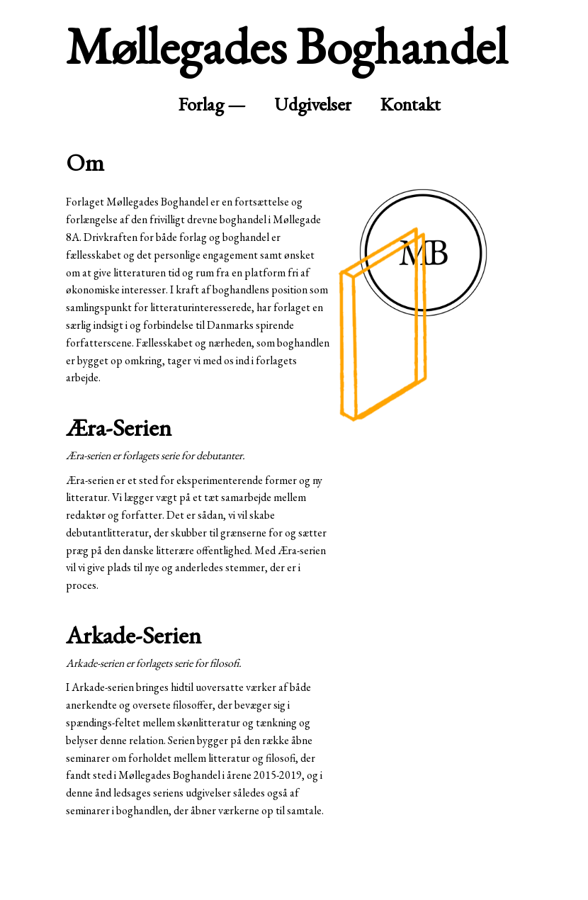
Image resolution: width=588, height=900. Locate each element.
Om (85, 162)
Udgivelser (313, 104)
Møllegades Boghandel (287, 45)
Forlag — (212, 104)
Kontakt (410, 104)
